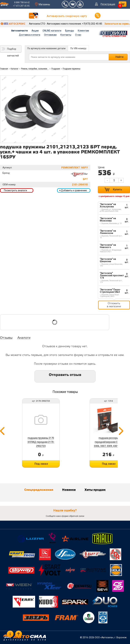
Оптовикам (50, 35)
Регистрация (108, 4)
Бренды (70, 31)
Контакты (66, 35)
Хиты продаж (95, 490)
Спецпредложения (39, 490)
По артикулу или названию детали (46, 48)
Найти (119, 57)
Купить (118, 189)
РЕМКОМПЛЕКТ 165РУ (75, 168)
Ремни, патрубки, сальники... (35, 69)
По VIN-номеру (78, 48)
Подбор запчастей (13, 50)
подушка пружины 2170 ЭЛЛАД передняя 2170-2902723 (41, 442)
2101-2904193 (80, 185)
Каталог (15, 69)
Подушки (56, 69)
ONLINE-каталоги (52, 31)
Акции (35, 31)
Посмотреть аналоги (15, 190)
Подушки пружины (71, 69)
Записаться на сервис (117, 24)
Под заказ (41, 464)
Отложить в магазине (114, 305)
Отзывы (6, 338)
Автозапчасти (19, 31)
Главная (4, 69)
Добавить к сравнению (73, 190)
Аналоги (24, 338)
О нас (78, 35)
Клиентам (83, 31)
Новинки (69, 490)
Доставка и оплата (30, 35)
